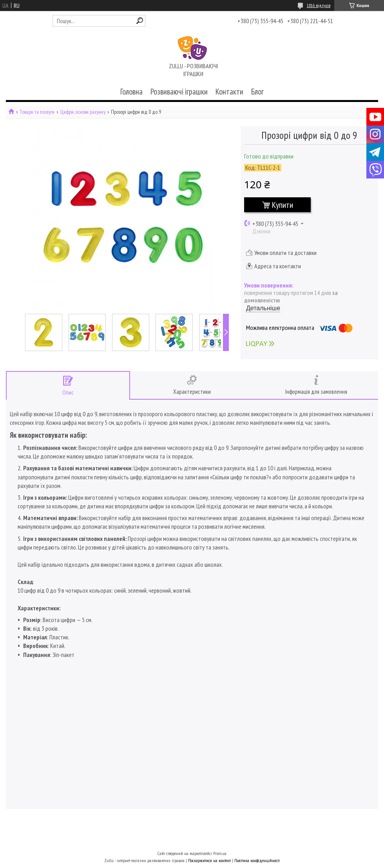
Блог (257, 92)
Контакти (229, 92)
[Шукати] (140, 21)
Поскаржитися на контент (209, 860)
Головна (131, 92)
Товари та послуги (37, 112)
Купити (283, 205)
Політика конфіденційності (257, 860)
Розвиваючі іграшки (179, 92)
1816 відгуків (319, 5)
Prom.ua (220, 853)
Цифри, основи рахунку (83, 112)
